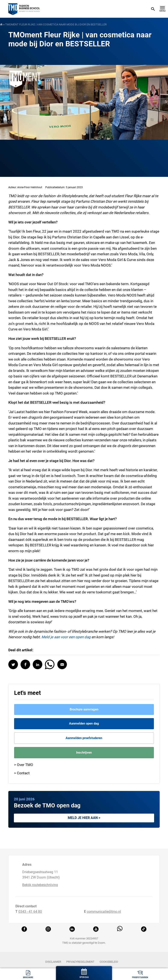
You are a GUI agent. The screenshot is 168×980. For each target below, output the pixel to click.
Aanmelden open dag (84, 723)
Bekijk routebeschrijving (40, 885)
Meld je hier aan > (84, 818)
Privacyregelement (80, 962)
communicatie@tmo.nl (104, 912)
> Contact (22, 773)
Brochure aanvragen (84, 709)
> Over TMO (24, 765)
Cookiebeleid (109, 962)
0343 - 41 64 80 (30, 912)
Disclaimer (53, 962)
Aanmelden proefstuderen (84, 738)
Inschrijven (84, 753)
